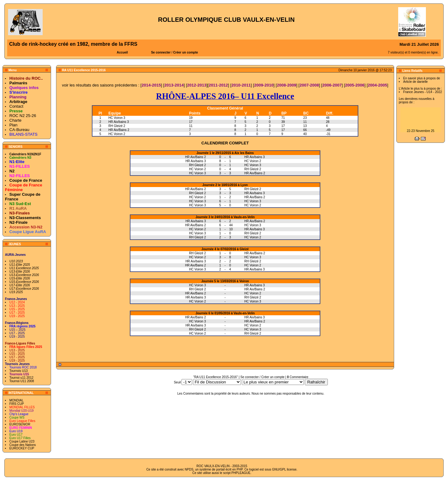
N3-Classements (25, 218)
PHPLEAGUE (241, 473)
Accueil (122, 52)
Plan (13, 125)
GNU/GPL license (284, 469)
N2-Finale (19, 222)
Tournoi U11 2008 (22, 381)
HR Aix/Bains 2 (119, 130)
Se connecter (161, 52)
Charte (15, 120)
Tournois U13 (19, 371)
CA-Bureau (19, 130)
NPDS (189, 469)
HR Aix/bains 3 (119, 122)
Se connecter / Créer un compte (262, 377)
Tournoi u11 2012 (21, 378)
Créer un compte (185, 52)
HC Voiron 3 (117, 118)
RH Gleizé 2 (117, 126)
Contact (16, 106)
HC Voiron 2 (117, 134)
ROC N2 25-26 (23, 116)
